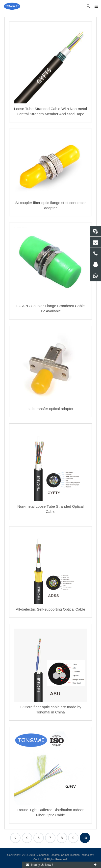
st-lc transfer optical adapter (50, 409)
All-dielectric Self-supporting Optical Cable (50, 609)
